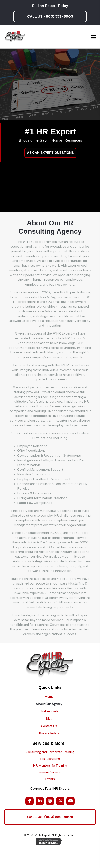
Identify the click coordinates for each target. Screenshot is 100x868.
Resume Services (50, 772)
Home (49, 696)
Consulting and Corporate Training (50, 752)
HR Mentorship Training (50, 765)
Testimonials (49, 711)
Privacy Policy (49, 733)
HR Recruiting (50, 759)
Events (50, 779)
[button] (50, 17)
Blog (49, 718)
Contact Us (49, 726)
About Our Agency (49, 704)
